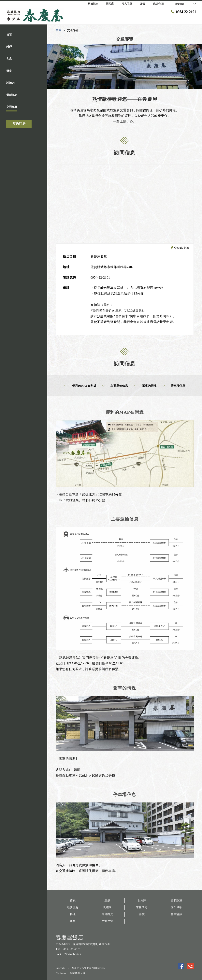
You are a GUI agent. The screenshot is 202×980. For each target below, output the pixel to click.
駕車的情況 (145, 386)
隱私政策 (176, 900)
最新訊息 (73, 907)
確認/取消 (158, 4)
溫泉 (107, 900)
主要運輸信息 (115, 386)
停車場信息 (174, 386)
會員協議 (176, 914)
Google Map (180, 248)
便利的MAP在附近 (80, 386)
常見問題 (142, 907)
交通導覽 (107, 921)
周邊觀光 (107, 914)
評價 (142, 914)
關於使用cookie (78, 973)
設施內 (107, 907)
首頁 (73, 900)
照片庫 (142, 900)
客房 (73, 921)
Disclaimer (61, 973)
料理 (73, 914)
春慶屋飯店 (69, 937)
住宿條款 (176, 907)
